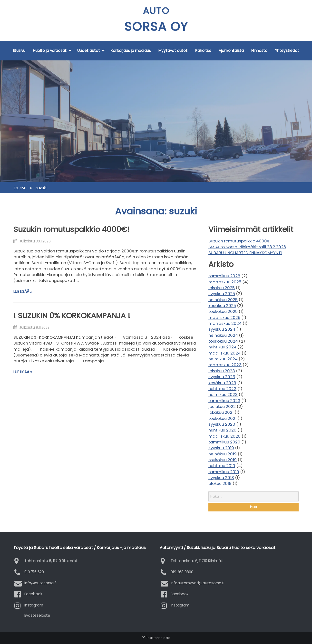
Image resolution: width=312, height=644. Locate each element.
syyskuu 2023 (222, 377)
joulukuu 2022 (222, 406)
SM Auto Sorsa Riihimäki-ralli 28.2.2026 (247, 247)
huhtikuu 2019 (222, 466)
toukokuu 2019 (223, 460)
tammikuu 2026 (224, 276)
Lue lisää (23, 292)
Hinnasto (259, 51)
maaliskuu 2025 (224, 317)
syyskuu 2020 (222, 424)
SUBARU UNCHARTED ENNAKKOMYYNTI (245, 253)
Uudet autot (89, 51)
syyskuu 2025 (222, 294)
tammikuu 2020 (224, 442)
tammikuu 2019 (224, 472)
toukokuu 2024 (223, 341)
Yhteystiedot (287, 51)
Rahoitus (203, 51)
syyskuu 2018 (221, 478)
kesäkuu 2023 (222, 383)
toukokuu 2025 (223, 311)
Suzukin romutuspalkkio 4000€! (72, 229)
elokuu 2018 (220, 483)
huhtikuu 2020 (222, 430)
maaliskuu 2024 (224, 353)
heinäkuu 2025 (223, 300)
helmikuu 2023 (223, 394)
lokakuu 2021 (221, 412)
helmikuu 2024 (223, 359)
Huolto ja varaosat (50, 51)
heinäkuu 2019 (223, 454)
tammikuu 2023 (224, 401)
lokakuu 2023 (222, 371)
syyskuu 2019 (221, 448)
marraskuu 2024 (225, 323)
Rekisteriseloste (156, 638)
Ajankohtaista (231, 51)
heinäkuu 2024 (223, 335)
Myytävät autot (173, 51)
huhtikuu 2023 (222, 389)
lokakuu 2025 (222, 288)
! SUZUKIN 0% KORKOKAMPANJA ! (72, 316)
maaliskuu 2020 (224, 436)
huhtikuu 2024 (222, 347)
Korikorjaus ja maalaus (131, 51)
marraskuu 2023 (225, 365)
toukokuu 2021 (222, 418)
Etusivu (19, 51)
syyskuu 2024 (222, 329)
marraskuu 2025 (225, 282)
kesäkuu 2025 (222, 306)
